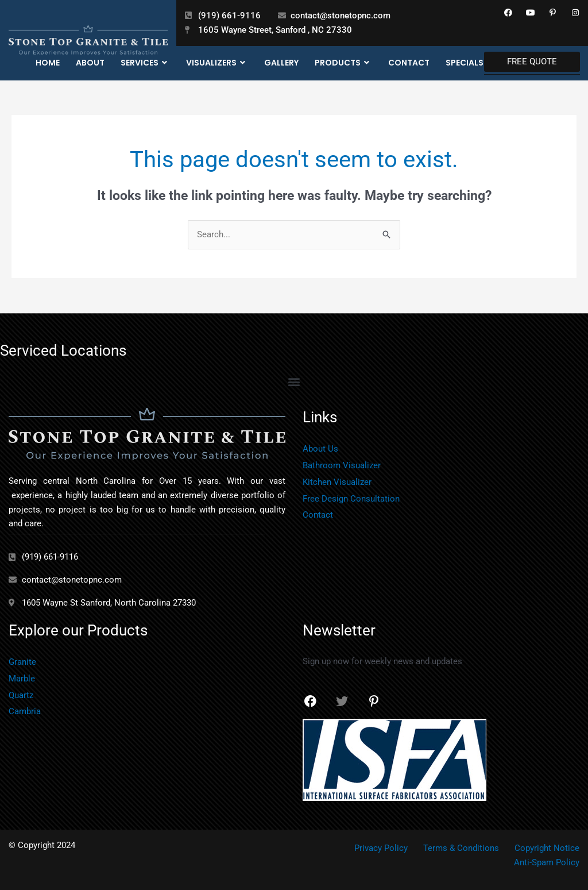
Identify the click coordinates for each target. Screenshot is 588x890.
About (90, 63)
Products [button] (343, 63)
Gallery (281, 63)
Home (48, 63)
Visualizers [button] (217, 63)
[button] (294, 381)
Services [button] (145, 63)
